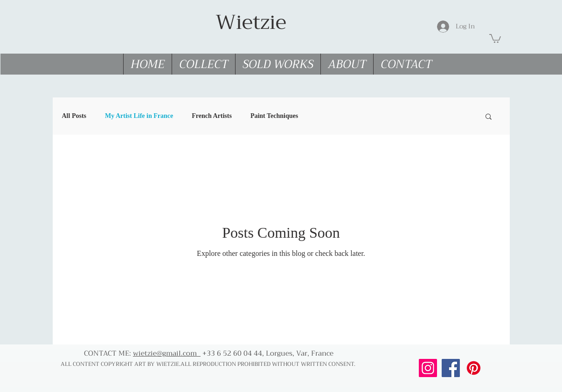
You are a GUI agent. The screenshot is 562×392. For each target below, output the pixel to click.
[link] (495, 38)
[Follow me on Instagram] (428, 368)
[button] (489, 117)
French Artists (212, 116)
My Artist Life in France (139, 116)
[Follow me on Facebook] (451, 368)
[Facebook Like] (453, 382)
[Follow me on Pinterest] (474, 368)
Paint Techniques (274, 116)
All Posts (74, 116)
